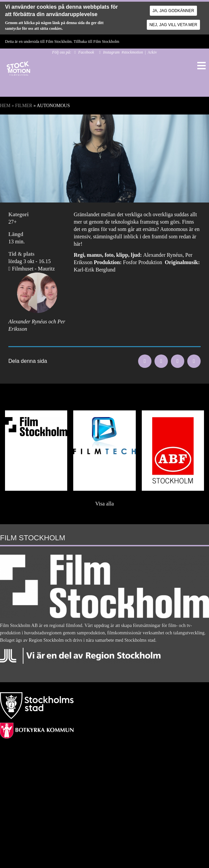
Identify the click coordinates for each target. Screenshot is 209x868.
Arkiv (152, 52)
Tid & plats (21, 254)
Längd (16, 234)
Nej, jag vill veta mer (173, 25)
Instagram (111, 52)
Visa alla (104, 504)
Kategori (18, 214)
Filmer (24, 106)
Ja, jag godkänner (173, 11)
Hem (5, 106)
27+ (13, 222)
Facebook (86, 52)
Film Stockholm (106, 42)
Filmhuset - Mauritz (33, 269)
